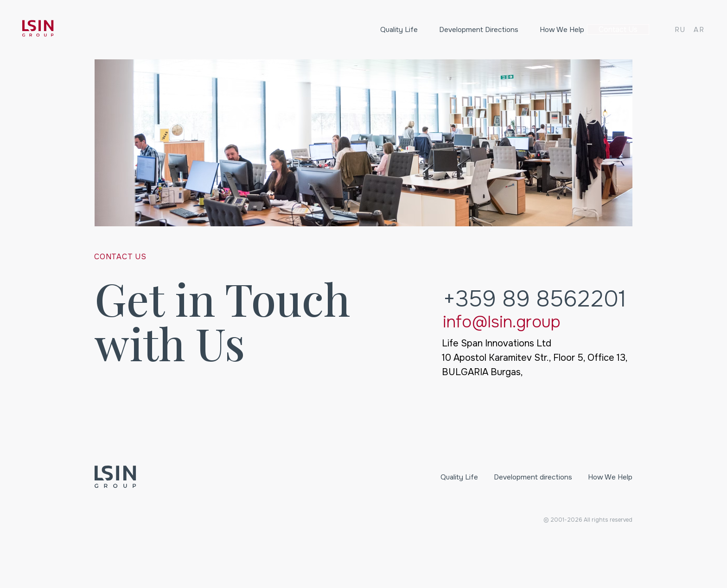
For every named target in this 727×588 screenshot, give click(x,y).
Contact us (615, 30)
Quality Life (376, 30)
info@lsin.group (502, 322)
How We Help (538, 30)
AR (699, 30)
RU (680, 30)
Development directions (456, 30)
